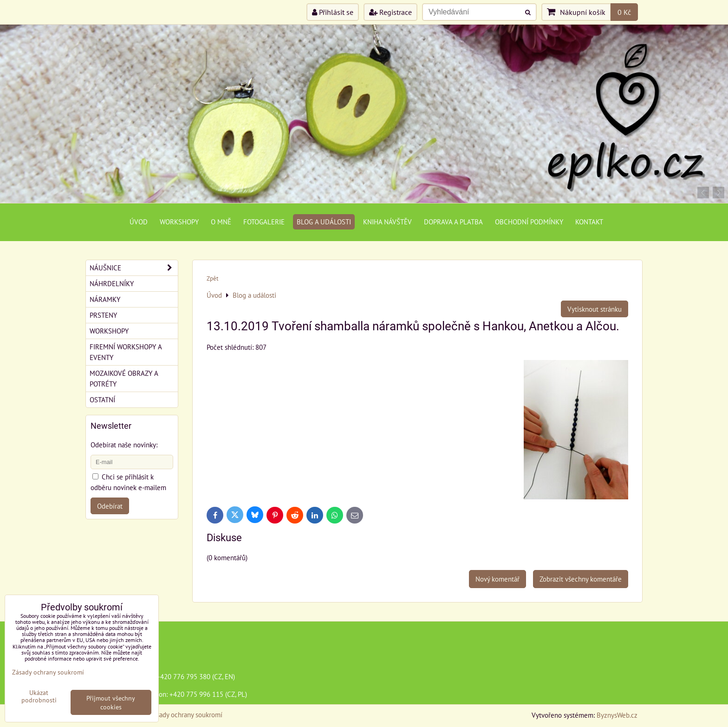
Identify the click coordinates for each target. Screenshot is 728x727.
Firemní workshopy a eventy (126, 352)
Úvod (139, 222)
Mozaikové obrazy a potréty (124, 378)
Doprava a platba (453, 222)
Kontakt (589, 222)
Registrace (390, 12)
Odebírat (110, 506)
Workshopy (179, 222)
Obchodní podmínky (529, 222)
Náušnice (134, 268)
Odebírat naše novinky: (124, 445)
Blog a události (324, 222)
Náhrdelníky (112, 283)
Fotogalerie (264, 222)
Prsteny (103, 315)
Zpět (212, 278)
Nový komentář (497, 579)
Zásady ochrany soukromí (186, 714)
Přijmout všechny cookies (111, 702)
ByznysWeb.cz (617, 715)
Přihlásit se (333, 12)
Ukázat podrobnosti (39, 696)
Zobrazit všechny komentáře (581, 579)
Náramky (105, 299)
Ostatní (102, 400)
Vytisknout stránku (595, 309)
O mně (221, 222)
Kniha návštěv (387, 222)
